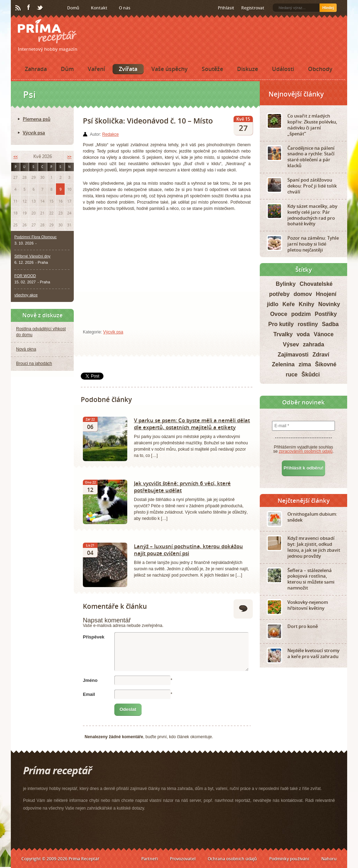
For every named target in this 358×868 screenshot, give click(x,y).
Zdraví (321, 355)
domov (303, 294)
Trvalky (283, 334)
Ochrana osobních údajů (232, 859)
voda (303, 334)
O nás (125, 8)
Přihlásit (226, 8)
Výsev (291, 344)
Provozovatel (183, 859)
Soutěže (212, 69)
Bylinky (286, 284)
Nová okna (26, 349)
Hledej (328, 8)
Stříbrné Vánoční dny (32, 256)
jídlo (273, 304)
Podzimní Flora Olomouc (35, 237)
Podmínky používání (289, 859)
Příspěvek (94, 637)
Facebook (29, 8)
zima (305, 364)
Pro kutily (281, 324)
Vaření (96, 69)
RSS (19, 8)
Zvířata (128, 69)
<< (15, 157)
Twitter (40, 8)
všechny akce (26, 295)
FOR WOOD (25, 276)
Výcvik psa (113, 332)
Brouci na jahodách (34, 364)
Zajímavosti (293, 355)
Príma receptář (47, 31)
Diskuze (248, 69)
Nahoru (329, 859)
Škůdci (310, 375)
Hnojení (326, 294)
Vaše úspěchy (170, 69)
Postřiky (326, 314)
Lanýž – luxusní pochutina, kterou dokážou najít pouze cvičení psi (188, 550)
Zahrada (36, 69)
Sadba (330, 324)
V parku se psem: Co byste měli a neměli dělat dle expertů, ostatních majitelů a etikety (192, 424)
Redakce (110, 134)
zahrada (314, 344)
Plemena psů (37, 119)
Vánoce (324, 334)
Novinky (329, 304)
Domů (73, 8)
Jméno (90, 680)
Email (89, 694)
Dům (67, 69)
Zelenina (283, 364)
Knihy (307, 304)
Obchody (320, 69)
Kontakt (99, 8)
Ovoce (279, 314)
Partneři (149, 859)
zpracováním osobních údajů (306, 451)
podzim (301, 314)
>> (69, 157)
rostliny (308, 324)
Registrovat (253, 8)
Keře (289, 304)
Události (283, 69)
